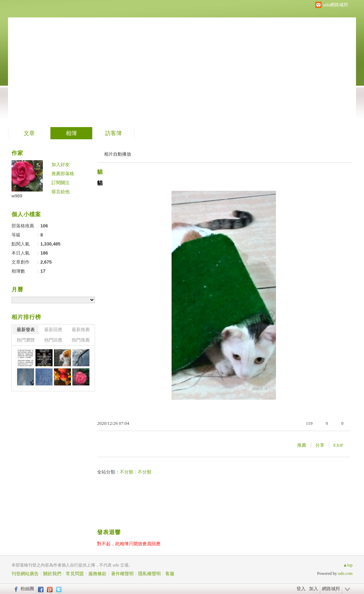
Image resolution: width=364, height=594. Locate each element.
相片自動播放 (118, 154)
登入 (301, 589)
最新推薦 (81, 330)
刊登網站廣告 (25, 574)
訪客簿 (113, 133)
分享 (320, 445)
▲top (348, 565)
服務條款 (97, 574)
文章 (29, 133)
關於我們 (52, 574)
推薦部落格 (63, 174)
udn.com (345, 573)
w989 (17, 196)
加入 (314, 589)
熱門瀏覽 (26, 340)
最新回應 (53, 330)
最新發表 (26, 330)
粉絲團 (27, 589)
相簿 (71, 133)
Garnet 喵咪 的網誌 (74, 61)
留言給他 (61, 192)
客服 (170, 574)
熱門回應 (53, 340)
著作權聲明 (122, 574)
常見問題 (75, 574)
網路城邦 (331, 589)
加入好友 (61, 165)
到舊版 (148, 64)
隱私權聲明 (149, 574)
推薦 (302, 445)
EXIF (338, 445)
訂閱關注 (61, 183)
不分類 (126, 472)
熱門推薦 (81, 340)
